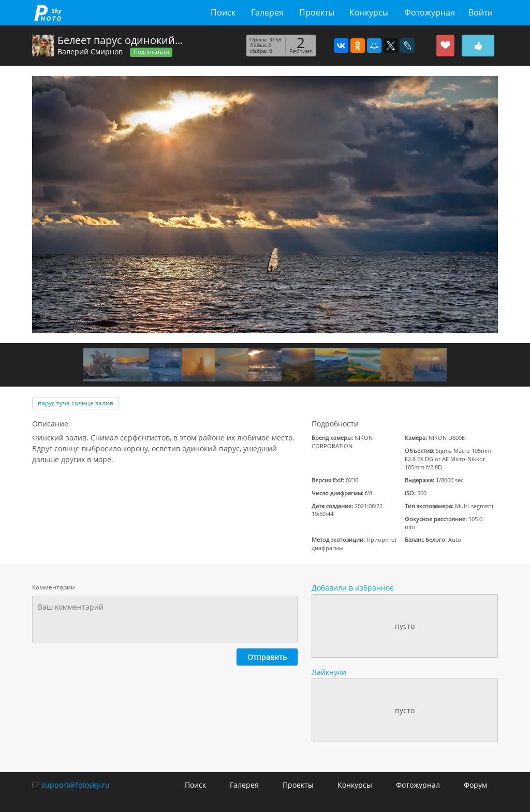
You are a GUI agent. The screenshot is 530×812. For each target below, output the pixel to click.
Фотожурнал (430, 12)
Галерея (267, 12)
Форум (475, 785)
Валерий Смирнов (90, 51)
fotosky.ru (48, 13)
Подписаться (151, 52)
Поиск (223, 12)
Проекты (317, 12)
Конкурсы (369, 12)
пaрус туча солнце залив (76, 403)
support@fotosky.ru (76, 785)
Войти (481, 12)
